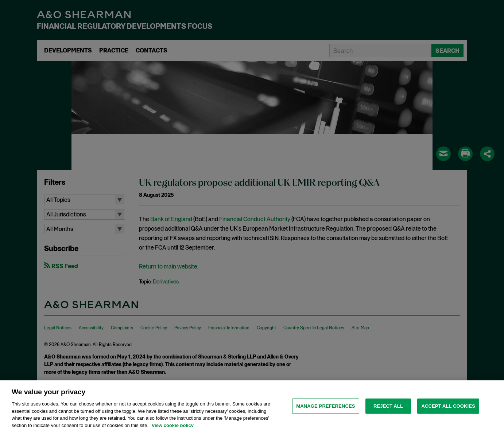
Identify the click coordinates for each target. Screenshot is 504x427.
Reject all (388, 409)
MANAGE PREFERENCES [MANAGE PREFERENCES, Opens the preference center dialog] (325, 409)
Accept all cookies (448, 409)
